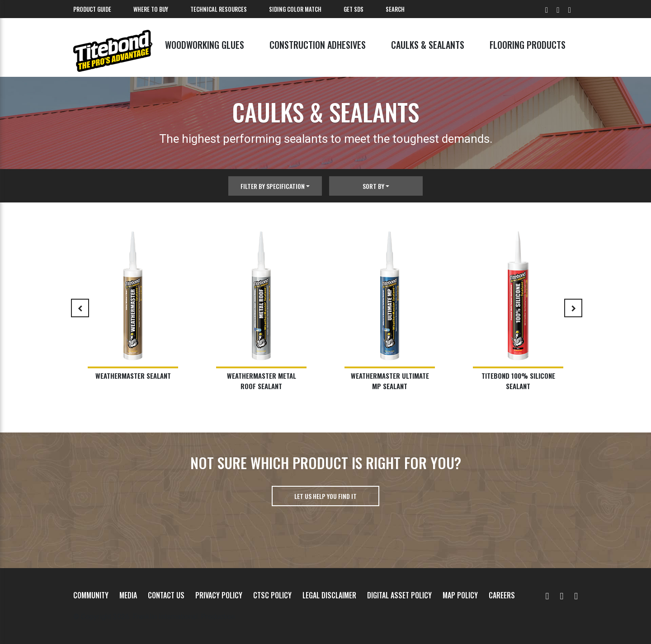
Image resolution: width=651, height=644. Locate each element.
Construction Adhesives (318, 45)
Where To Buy (151, 9)
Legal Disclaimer (329, 595)
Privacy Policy (219, 595)
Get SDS (354, 9)
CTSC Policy (272, 595)
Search (395, 9)
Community (91, 595)
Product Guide (92, 9)
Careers (502, 595)
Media (128, 595)
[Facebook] (561, 595)
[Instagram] (576, 595)
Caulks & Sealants (428, 45)
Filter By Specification (273, 186)
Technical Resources (219, 9)
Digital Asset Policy (399, 595)
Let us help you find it (325, 496)
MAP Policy (460, 595)
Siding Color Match (295, 9)
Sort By (373, 186)
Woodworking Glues (205, 45)
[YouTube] (547, 595)
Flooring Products (528, 45)
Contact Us (166, 595)
